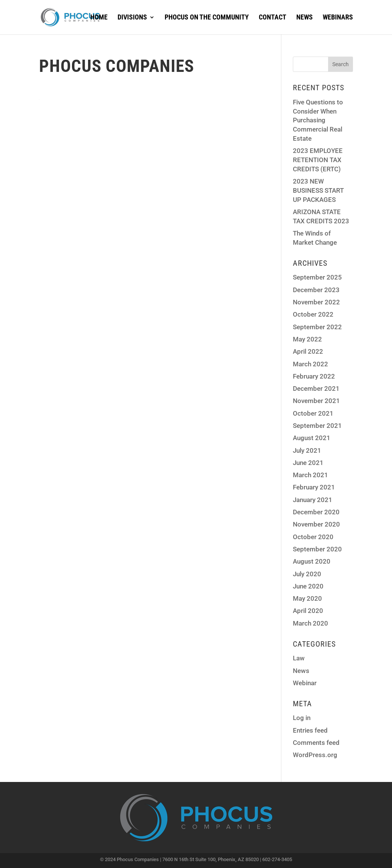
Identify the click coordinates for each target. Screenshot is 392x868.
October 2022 (313, 314)
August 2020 (312, 561)
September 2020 (317, 549)
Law (299, 658)
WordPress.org (315, 755)
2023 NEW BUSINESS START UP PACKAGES (318, 190)
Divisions (132, 18)
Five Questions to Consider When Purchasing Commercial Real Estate (318, 120)
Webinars (338, 18)
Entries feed (310, 730)
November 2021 (316, 401)
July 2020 (307, 574)
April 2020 (308, 611)
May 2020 (307, 598)
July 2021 (307, 450)
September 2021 (317, 426)
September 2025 (317, 277)
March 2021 (310, 475)
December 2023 (316, 290)
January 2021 (313, 500)
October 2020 (313, 537)
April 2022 (308, 351)
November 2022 (316, 302)
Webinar (305, 683)
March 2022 (310, 364)
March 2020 (310, 623)
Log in (302, 718)
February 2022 (314, 376)
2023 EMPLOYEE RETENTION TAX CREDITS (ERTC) (318, 160)
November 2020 (316, 524)
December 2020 (316, 512)
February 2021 (314, 487)
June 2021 (308, 463)
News (305, 18)
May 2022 (307, 339)
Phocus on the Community (207, 18)
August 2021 (312, 438)
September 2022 (317, 327)
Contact (273, 18)
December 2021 (316, 388)
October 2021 (313, 413)
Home (99, 18)
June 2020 (308, 586)
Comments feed (316, 743)
